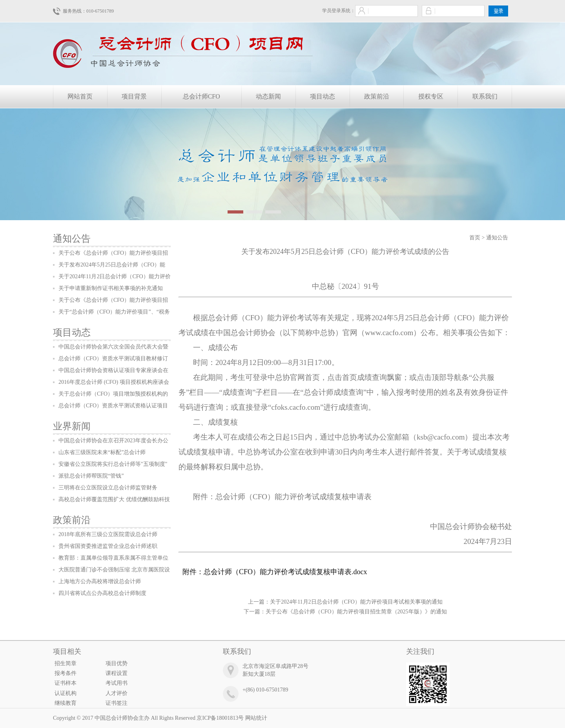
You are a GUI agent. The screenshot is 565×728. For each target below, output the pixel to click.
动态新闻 (268, 96)
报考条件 (66, 673)
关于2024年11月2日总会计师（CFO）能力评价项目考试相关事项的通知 (356, 602)
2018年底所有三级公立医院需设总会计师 (108, 534)
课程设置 (117, 673)
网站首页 (80, 96)
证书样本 (66, 683)
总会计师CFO (201, 96)
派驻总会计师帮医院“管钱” (91, 476)
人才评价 (117, 693)
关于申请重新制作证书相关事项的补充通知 (111, 288)
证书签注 (117, 703)
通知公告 (72, 239)
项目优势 (117, 663)
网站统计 (256, 718)
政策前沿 (377, 96)
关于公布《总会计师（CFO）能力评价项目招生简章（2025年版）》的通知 (356, 612)
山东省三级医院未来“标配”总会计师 (102, 452)
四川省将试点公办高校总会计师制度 (102, 593)
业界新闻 (72, 426)
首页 (475, 238)
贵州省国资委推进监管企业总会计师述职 (108, 546)
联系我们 (485, 96)
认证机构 (66, 693)
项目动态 (323, 96)
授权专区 (431, 96)
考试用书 (117, 683)
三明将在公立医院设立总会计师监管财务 (108, 488)
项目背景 (134, 96)
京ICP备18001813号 (220, 718)
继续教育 (66, 703)
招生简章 (66, 663)
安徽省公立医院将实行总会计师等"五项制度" (113, 464)
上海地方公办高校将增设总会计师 (100, 581)
